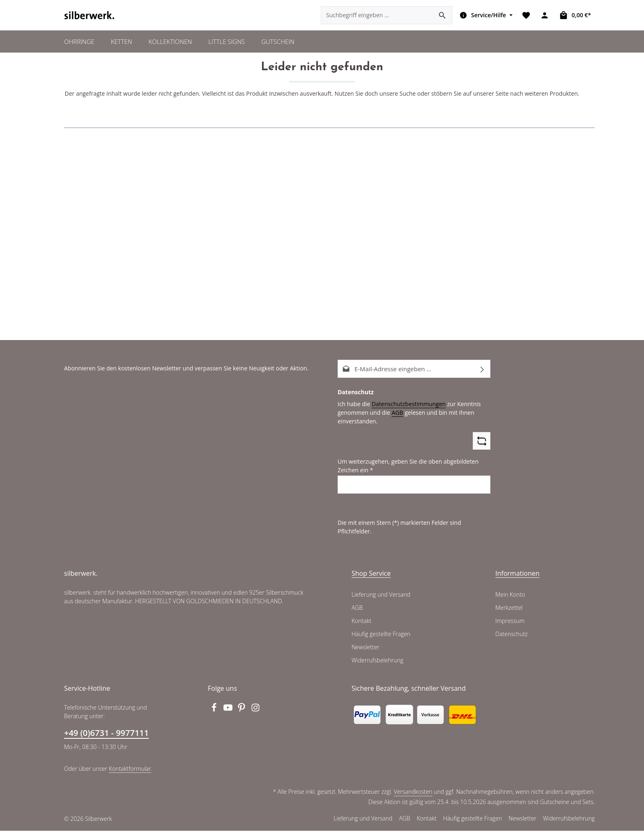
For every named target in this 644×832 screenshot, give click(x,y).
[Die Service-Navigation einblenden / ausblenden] (485, 21)
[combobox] (377, 21)
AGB (395, 423)
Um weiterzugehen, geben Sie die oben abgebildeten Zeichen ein (405, 476)
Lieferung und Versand (381, 596)
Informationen (515, 574)
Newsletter (365, 648)
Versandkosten (415, 793)
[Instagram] (256, 711)
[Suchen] (443, 21)
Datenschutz (511, 635)
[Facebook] (215, 711)
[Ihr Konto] (546, 21)
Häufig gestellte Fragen (381, 635)
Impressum (509, 622)
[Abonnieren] (482, 379)
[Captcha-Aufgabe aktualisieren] (482, 451)
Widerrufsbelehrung (377, 662)
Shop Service (371, 574)
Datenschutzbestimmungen (405, 414)
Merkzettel (509, 609)
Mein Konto (510, 596)
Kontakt (361, 622)
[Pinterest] (243, 711)
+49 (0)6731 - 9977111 (106, 734)
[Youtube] (229, 711)
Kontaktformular (128, 770)
